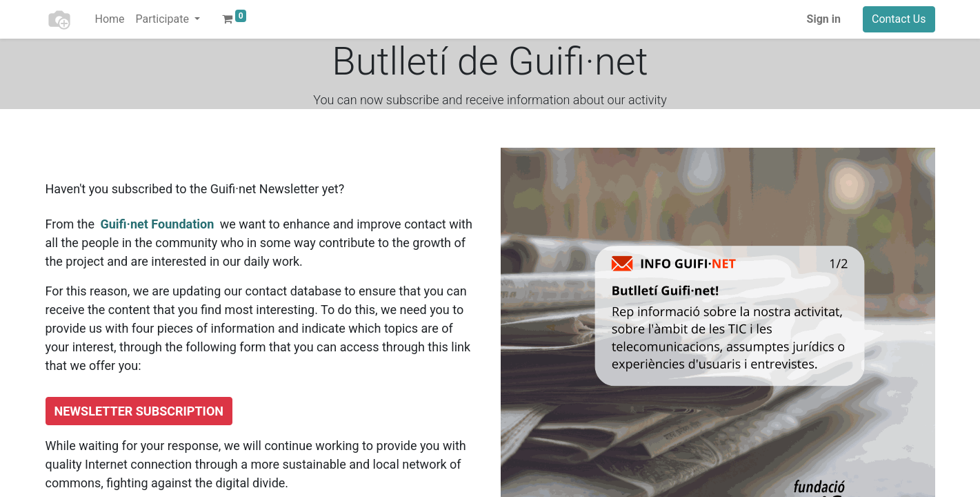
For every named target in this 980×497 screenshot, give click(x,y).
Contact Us (899, 19)
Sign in (824, 19)
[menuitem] (110, 19)
